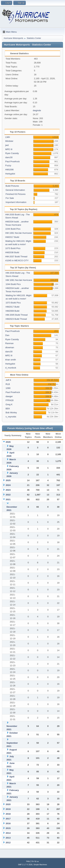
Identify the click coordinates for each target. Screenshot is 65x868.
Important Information (16, 202)
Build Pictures (12, 186)
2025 (8, 480)
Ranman (9, 343)
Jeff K (8, 380)
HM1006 (9, 170)
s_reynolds (11, 417)
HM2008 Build (12, 311)
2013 (8, 838)
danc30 (9, 157)
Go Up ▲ (35, 861)
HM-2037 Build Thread (16, 257)
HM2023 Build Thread (16, 319)
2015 (8, 828)
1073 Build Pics (13, 248)
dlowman (10, 347)
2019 (8, 809)
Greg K (9, 404)
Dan (7, 335)
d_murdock (11, 368)
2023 (8, 490)
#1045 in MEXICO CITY (17, 260)
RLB (8, 384)
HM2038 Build (12, 252)
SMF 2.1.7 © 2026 (25, 865)
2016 (8, 823)
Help (28, 861)
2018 (8, 814)
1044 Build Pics (13, 229)
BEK (8, 409)
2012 (8, 843)
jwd (7, 145)
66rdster (9, 141)
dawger (9, 396)
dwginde (37, 110)
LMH (8, 137)
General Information (15, 190)
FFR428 (10, 400)
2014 (8, 833)
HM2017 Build (12, 237)
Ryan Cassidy (12, 153)
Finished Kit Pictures (16, 194)
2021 (8, 499)
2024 (8, 485)
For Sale (10, 198)
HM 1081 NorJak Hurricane (18, 233)
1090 (8, 388)
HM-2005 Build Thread (17, 315)
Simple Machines (40, 865)
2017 (8, 819)
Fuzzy (8, 165)
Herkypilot (10, 174)
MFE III (9, 149)
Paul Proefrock (12, 161)
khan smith (11, 360)
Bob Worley (11, 413)
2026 (8, 442)
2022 (8, 495)
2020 (8, 804)
